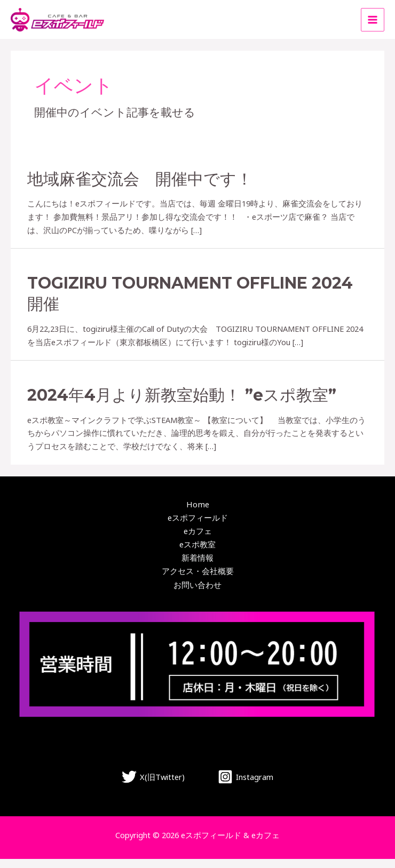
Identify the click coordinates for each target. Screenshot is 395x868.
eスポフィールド (198, 527)
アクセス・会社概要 (198, 580)
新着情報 (197, 567)
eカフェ (198, 540)
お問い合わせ (197, 593)
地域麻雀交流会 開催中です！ (140, 189)
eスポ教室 (197, 554)
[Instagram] (246, 786)
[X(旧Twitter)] (153, 786)
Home (198, 514)
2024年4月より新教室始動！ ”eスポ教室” (182, 405)
